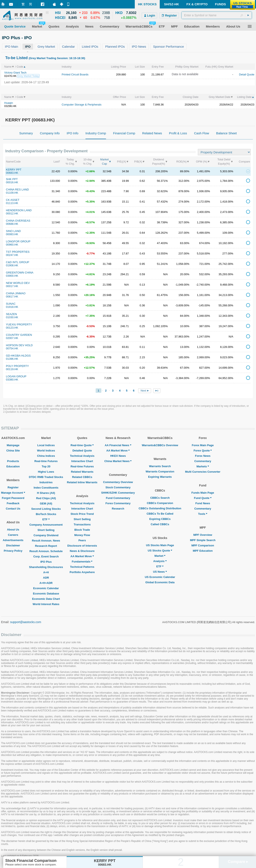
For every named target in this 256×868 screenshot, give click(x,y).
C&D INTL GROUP (18, 262)
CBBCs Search (160, 498)
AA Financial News (118, 445)
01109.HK (12, 193)
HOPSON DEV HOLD (19, 345)
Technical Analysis (82, 456)
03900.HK (12, 276)
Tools (203, 514)
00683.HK (12, 173)
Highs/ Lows (46, 472)
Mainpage (13, 445)
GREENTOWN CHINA (20, 273)
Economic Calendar (46, 588)
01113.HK (12, 203)
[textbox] (217, 15)
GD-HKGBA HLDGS (18, 356)
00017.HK (12, 286)
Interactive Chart (82, 461)
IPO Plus (46, 562)
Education (13, 466)
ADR (46, 578)
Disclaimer (13, 545)
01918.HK (12, 307)
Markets (203, 466)
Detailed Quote (82, 451)
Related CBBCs (82, 477)
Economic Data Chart (46, 599)
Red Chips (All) (46, 498)
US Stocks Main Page (160, 545)
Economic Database (46, 594)
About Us (13, 530)
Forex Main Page (203, 445)
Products (13, 461)
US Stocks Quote (160, 551)
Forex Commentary (118, 503)
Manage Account (13, 493)
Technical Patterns (82, 567)
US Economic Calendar (160, 577)
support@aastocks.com (26, 622)
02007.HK (12, 338)
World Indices (46, 451)
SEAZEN (11, 314)
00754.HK (12, 348)
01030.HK (12, 317)
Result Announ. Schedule (46, 551)
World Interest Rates (46, 604)
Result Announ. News (46, 541)
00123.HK (12, 328)
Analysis (160, 561)
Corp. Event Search (46, 556)
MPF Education (203, 551)
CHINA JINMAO (16, 293)
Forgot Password (13, 498)
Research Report (46, 546)
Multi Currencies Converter (203, 472)
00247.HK (12, 255)
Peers (82, 540)
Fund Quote (203, 498)
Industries (46, 482)
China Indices (46, 456)
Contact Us (13, 509)
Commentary (203, 461)
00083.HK (12, 234)
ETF (46, 519)
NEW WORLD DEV (18, 283)
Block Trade (82, 530)
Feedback (13, 503)
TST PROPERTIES (18, 252)
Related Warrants (82, 472)
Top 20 (46, 466)
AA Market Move (82, 556)
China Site (13, 451)
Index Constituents (46, 488)
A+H (46, 572)
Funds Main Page (203, 493)
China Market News (118, 461)
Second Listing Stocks (46, 509)
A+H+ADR (46, 583)
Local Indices (46, 445)
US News (160, 572)
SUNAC (11, 304)
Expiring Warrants (160, 477)
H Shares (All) (46, 493)
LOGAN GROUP (16, 376)
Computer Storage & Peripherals (82, 105)
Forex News (203, 456)
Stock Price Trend (82, 514)
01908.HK (12, 265)
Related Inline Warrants (82, 482)
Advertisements (13, 540)
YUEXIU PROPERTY (19, 324)
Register (13, 487)
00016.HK (12, 182)
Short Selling (46, 530)
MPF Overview (203, 535)
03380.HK (12, 380)
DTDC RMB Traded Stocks (46, 477)
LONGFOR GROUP (18, 241)
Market (160, 556)
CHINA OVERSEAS (18, 221)
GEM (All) (46, 503)
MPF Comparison (203, 545)
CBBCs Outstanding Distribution (160, 508)
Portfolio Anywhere (82, 572)
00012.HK (12, 213)
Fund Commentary (118, 498)
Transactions (82, 524)
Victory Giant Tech (15, 73)
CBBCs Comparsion (160, 503)
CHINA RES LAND (17, 190)
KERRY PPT (14, 170)
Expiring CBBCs (160, 519)
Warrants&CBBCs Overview (160, 445)
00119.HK (12, 369)
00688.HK (12, 224)
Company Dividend (46, 535)
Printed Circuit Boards (75, 74)
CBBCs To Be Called (160, 514)
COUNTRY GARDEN (19, 335)
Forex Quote (203, 451)
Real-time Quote (82, 445)
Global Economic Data (160, 582)
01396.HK (12, 359)
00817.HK (12, 297)
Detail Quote (247, 74)
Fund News (203, 503)
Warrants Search (160, 466)
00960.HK (12, 245)
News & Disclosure (82, 551)
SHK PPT (12, 179)
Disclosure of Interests (82, 546)
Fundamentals (82, 562)
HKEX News (118, 456)
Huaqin (9, 103)
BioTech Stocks (46, 514)
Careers (13, 535)
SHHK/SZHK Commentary (118, 493)
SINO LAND (13, 231)
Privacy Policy (13, 551)
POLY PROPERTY (17, 366)
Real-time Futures (46, 461)
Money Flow (82, 535)
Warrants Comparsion (160, 471)
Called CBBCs (160, 524)
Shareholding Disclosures (46, 567)
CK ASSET (13, 200)
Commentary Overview (118, 482)
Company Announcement (46, 525)
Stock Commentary (118, 487)
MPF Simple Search (203, 540)
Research (118, 509)
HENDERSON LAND (19, 210)
